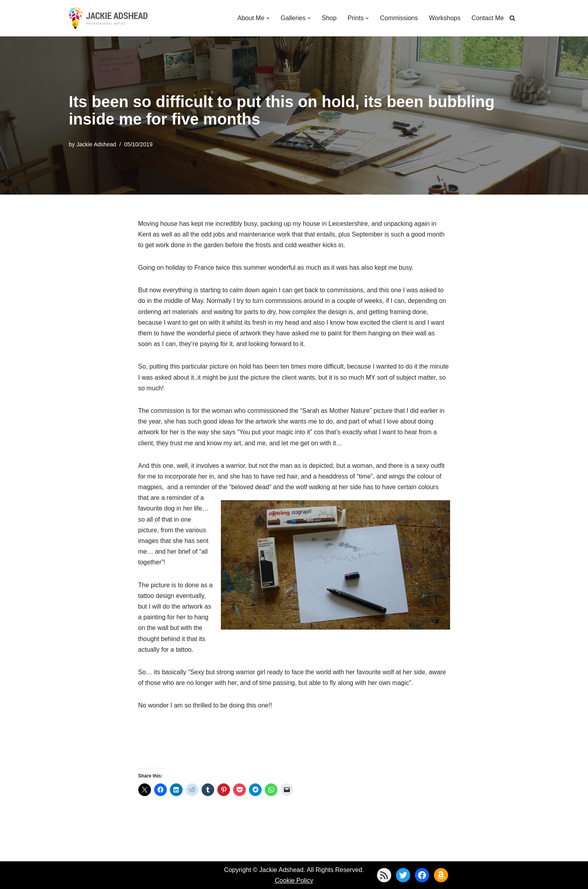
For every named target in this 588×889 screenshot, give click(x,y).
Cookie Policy (294, 880)
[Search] (512, 18)
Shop (329, 18)
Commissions (399, 18)
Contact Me (488, 18)
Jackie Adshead (96, 144)
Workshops (445, 18)
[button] (268, 18)
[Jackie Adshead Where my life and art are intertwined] (108, 18)
